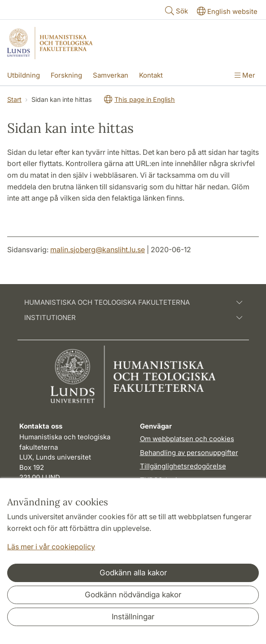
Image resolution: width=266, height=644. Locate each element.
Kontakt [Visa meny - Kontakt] (151, 75)
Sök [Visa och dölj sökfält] (176, 11)
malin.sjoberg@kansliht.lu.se (98, 250)
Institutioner (133, 318)
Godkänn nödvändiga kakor (133, 595)
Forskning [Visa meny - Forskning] (66, 75)
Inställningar (133, 617)
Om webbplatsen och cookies (187, 439)
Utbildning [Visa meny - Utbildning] (24, 75)
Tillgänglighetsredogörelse (183, 466)
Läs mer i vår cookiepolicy (51, 547)
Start (14, 99)
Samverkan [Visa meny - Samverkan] (111, 75)
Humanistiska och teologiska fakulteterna (133, 302)
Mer (245, 75)
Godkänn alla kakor (133, 573)
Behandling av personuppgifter (189, 453)
